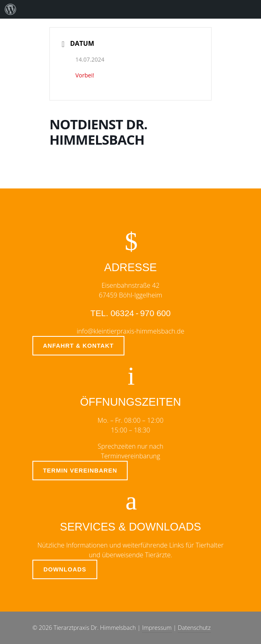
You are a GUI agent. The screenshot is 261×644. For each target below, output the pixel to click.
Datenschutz (194, 628)
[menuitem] (11, 9)
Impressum (157, 628)
